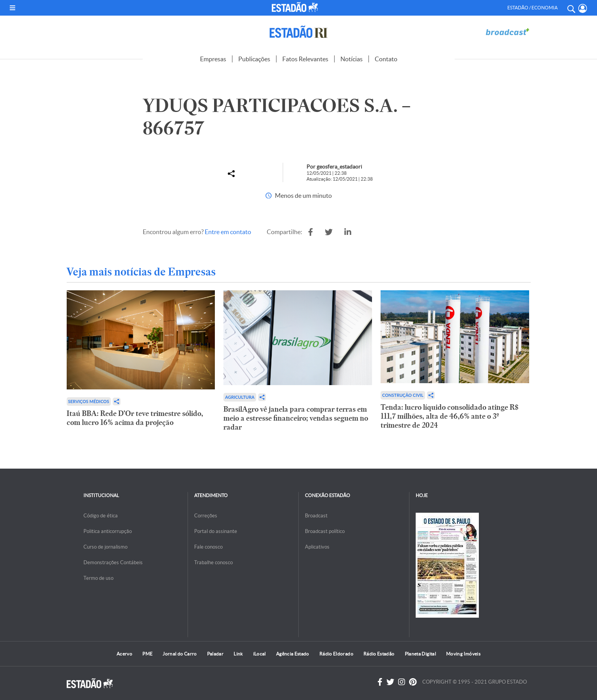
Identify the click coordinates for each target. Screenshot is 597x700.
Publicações (254, 59)
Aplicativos (317, 547)
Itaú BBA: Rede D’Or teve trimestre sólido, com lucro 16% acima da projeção (135, 418)
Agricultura (240, 397)
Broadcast (316, 516)
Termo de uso (98, 578)
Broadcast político (325, 531)
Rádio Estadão (379, 654)
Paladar (215, 654)
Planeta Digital (420, 654)
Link (238, 654)
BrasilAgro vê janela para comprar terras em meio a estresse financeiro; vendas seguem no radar (296, 418)
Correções (206, 516)
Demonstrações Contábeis (113, 562)
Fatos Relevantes (305, 59)
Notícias (352, 59)
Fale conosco (208, 547)
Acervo (124, 654)
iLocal (260, 654)
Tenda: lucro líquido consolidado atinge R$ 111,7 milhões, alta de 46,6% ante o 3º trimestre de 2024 (450, 416)
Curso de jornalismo (105, 547)
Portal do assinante (216, 531)
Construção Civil (403, 395)
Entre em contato (228, 232)
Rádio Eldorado (336, 654)
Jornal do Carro (180, 654)
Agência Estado (293, 654)
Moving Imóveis (463, 654)
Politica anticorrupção (108, 531)
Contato (386, 59)
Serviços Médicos (89, 401)
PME (147, 654)
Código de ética (101, 516)
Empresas (213, 59)
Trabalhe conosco (213, 562)
